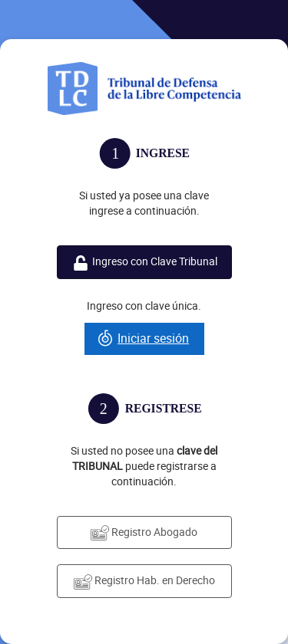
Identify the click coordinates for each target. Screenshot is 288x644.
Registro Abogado (144, 532)
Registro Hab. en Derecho (144, 581)
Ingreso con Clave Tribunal (144, 262)
